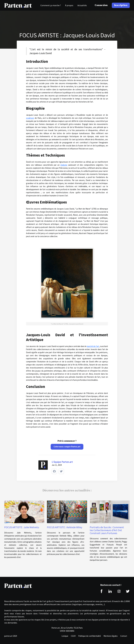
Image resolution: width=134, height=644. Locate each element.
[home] (18, 5)
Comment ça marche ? (51, 5)
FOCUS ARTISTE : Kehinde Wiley (65, 527)
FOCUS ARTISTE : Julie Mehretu (22, 527)
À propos (69, 5)
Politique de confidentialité (90, 636)
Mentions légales (111, 636)
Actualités (82, 5)
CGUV (73, 636)
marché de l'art (93, 346)
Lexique (65, 636)
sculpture (30, 118)
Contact (124, 636)
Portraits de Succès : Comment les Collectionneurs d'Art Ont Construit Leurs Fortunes (107, 530)
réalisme (64, 165)
